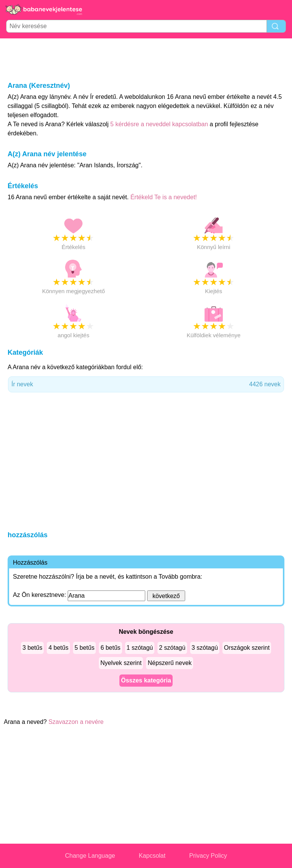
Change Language (90, 856)
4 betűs (58, 648)
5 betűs (84, 648)
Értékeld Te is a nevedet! (164, 197)
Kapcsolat (152, 856)
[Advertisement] (146, 59)
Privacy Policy (208, 856)
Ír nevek (146, 384)
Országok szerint (247, 648)
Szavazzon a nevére (76, 722)
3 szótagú (205, 648)
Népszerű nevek (170, 663)
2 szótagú (172, 648)
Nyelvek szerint (121, 663)
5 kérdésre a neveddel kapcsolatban (160, 124)
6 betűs (110, 648)
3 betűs (32, 648)
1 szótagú (140, 648)
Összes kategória (146, 680)
